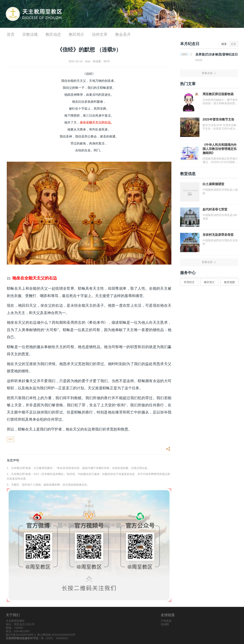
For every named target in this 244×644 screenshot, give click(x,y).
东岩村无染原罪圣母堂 (218, 235)
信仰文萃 (100, 34)
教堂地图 (229, 282)
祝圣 (224, 44)
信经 (10, 439)
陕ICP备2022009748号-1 (21, 635)
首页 (11, 34)
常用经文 (189, 282)
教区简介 (76, 34)
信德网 (165, 624)
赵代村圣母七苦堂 (215, 209)
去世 (233, 44)
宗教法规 (30, 34)
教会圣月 (123, 34)
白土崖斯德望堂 (213, 184)
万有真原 (166, 621)
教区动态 (53, 34)
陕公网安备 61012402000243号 (56, 635)
